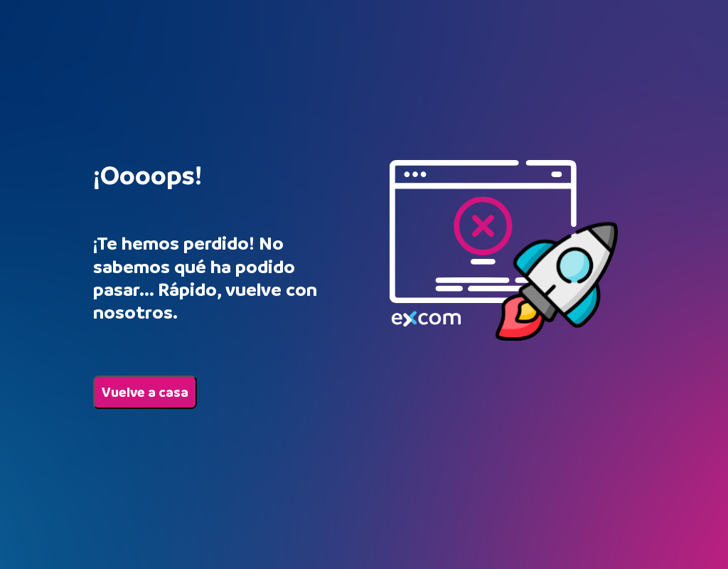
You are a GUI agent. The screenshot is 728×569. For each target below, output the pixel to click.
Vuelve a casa (145, 392)
